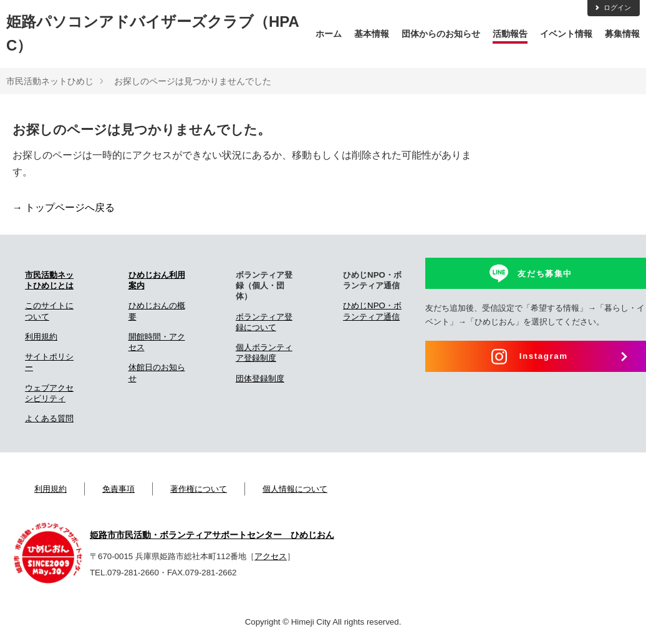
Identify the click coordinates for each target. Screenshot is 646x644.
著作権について (199, 489)
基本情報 (372, 34)
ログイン (612, 7)
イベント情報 (566, 34)
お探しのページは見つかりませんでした (193, 81)
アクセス (271, 556)
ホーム (329, 34)
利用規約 (41, 337)
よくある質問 (49, 418)
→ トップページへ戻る (64, 207)
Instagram (544, 356)
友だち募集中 (545, 274)
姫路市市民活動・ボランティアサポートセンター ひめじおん (212, 535)
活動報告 (510, 34)
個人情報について (295, 489)
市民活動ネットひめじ (50, 81)
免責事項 (118, 489)
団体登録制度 (260, 378)
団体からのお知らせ (441, 34)
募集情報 (622, 34)
